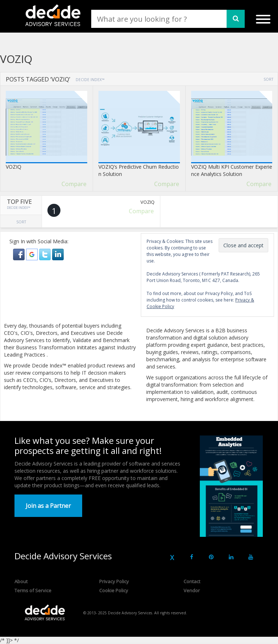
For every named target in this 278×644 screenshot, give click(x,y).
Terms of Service (33, 590)
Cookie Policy (114, 590)
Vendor (192, 590)
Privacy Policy (114, 581)
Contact (192, 581)
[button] (20, 254)
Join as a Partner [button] (48, 506)
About (21, 581)
